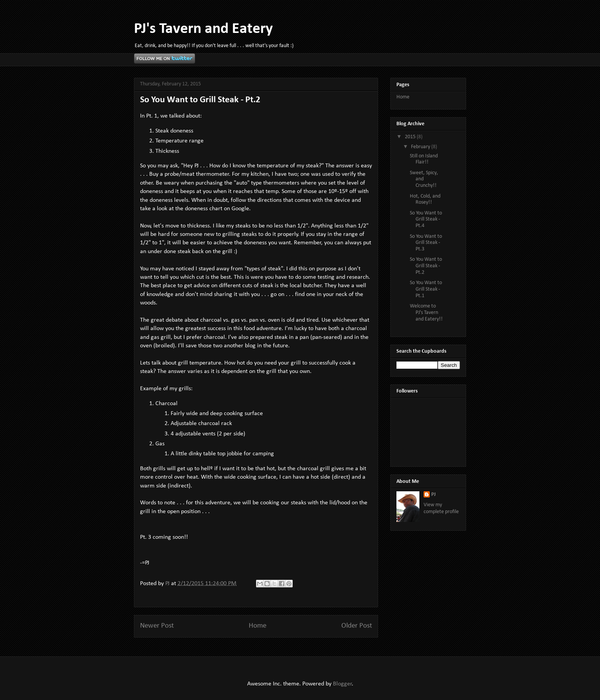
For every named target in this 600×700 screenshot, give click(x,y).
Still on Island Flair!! (424, 159)
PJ (434, 495)
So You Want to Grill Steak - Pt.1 (426, 289)
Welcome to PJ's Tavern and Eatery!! (426, 313)
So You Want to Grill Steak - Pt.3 (426, 243)
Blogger (342, 684)
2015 (411, 137)
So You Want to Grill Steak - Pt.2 (426, 266)
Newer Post (157, 626)
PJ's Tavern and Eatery (203, 29)
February (421, 147)
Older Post (357, 626)
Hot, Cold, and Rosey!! (425, 200)
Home (258, 626)
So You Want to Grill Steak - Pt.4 (426, 220)
